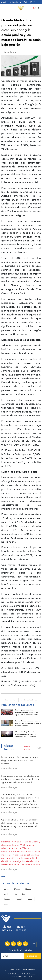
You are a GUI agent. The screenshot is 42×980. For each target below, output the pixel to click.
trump (6, 889)
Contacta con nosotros (29, 970)
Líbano (17, 889)
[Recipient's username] (13, 956)
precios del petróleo (29, 700)
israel (6, 894)
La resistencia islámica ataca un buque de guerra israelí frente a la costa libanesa (20, 760)
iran (24, 894)
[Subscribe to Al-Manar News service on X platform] (19, 944)
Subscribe (32, 956)
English (12, 970)
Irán (15, 894)
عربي (7, 970)
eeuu (6, 904)
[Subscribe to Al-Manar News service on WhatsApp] (13, 944)
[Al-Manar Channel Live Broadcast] (25, 944)
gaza (30, 899)
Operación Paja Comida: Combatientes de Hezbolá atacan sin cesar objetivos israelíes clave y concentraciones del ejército (20, 825)
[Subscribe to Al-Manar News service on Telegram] (7, 944)
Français (18, 970)
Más (3, 877)
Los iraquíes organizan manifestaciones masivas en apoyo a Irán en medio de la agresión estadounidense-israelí (20, 779)
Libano (28, 889)
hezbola (19, 899)
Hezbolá (7, 899)
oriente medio (9, 700)
